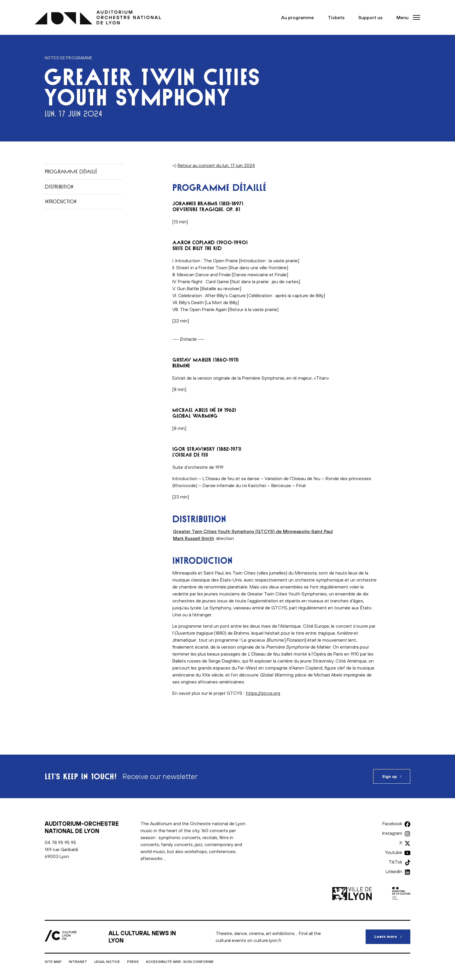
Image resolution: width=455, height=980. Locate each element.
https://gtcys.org (263, 693)
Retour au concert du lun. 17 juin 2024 (216, 165)
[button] (407, 17)
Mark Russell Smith (194, 538)
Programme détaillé (71, 172)
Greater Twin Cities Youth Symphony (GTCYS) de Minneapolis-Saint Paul (253, 531)
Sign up (389, 777)
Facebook (392, 823)
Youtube (394, 852)
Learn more (392, 934)
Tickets (336, 17)
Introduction (61, 201)
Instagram (392, 833)
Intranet (78, 962)
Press (133, 962)
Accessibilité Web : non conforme (180, 962)
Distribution (59, 187)
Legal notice (107, 962)
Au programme (298, 17)
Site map (53, 962)
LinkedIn (394, 871)
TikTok (395, 862)
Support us (370, 17)
